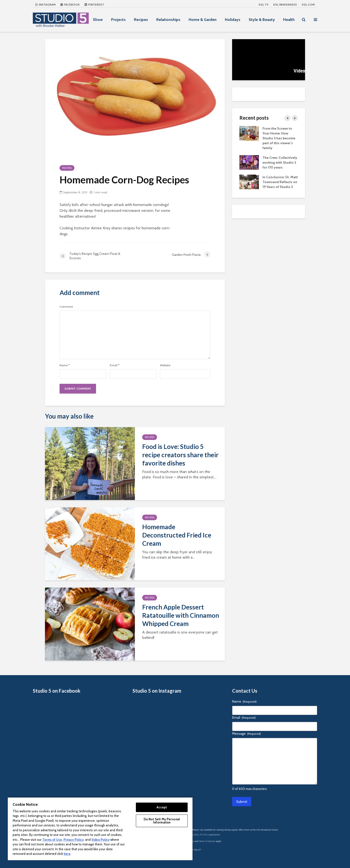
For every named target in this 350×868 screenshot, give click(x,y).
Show (98, 20)
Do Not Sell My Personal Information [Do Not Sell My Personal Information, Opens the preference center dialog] (162, 821)
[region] (100, 829)
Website (165, 365)
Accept (162, 807)
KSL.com (308, 4)
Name (65, 365)
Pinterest (94, 4)
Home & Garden (203, 20)
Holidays (233, 20)
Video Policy (101, 840)
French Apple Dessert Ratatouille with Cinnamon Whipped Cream (181, 615)
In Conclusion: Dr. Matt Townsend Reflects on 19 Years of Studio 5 (280, 182)
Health (289, 20)
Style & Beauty (262, 20)
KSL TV (263, 4)
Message (247, 734)
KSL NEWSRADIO (285, 4)
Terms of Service (207, 841)
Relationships (168, 20)
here (67, 854)
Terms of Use (52, 840)
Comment (66, 307)
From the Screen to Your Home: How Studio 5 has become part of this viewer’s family (279, 138)
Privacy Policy (74, 840)
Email (115, 365)
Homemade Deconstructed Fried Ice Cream (177, 535)
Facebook (70, 4)
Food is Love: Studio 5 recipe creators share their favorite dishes (180, 455)
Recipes (141, 20)
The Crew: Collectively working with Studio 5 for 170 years (280, 162)
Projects (118, 20)
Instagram (45, 4)
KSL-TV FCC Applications (207, 835)
